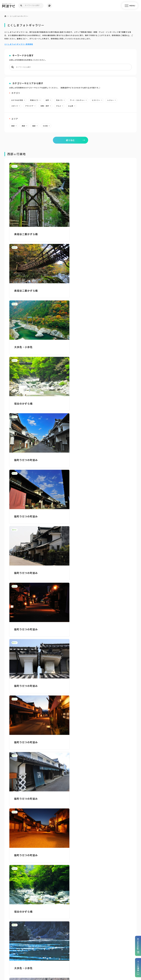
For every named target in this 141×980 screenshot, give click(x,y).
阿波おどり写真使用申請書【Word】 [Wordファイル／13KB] (34, 860)
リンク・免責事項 (74, 962)
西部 (25, 126)
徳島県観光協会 (115, 962)
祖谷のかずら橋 (86, 290)
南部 (36, 126)
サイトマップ (43, 962)
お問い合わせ (89, 965)
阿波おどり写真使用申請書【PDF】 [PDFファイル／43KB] (33, 863)
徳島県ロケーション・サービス (61, 965)
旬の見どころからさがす (117, 894)
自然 (49, 100)
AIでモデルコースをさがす (24, 894)
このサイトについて (28, 962)
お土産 (72, 106)
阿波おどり (36, 100)
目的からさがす (71, 894)
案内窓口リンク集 (70, 937)
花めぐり (61, 100)
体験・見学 (46, 106)
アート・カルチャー (79, 100)
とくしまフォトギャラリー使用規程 (19, 44)
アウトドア (31, 106)
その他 (47, 126)
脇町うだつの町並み (26, 347)
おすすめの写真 (19, 100)
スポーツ (16, 106)
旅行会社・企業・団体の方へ (95, 962)
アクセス (116, 937)
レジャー (112, 100)
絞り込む (70, 140)
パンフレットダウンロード (25, 937)
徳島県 (79, 965)
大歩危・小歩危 (23, 290)
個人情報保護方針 (58, 962)
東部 (15, 126)
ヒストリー (98, 100)
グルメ (60, 106)
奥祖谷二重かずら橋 (26, 234)
